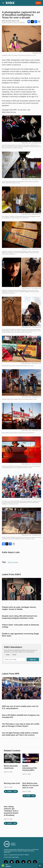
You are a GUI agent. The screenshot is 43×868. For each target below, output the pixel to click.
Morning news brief (12, 783)
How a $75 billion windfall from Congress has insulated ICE (21, 716)
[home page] (10, 3)
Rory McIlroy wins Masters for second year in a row (30, 785)
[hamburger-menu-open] (3, 3)
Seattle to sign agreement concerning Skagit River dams (20, 635)
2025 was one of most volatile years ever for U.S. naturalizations (20, 707)
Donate (38, 3)
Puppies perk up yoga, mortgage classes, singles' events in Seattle (19, 608)
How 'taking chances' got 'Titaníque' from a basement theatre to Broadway (11, 811)
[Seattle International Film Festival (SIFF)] (31, 758)
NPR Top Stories (13, 562)
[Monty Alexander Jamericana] (12, 758)
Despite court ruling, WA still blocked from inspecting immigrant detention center (20, 617)
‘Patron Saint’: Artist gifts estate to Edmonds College (20, 626)
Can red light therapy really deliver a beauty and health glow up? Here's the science (20, 734)
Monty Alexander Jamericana (11, 767)
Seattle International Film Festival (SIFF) (30, 768)
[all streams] (40, 866)
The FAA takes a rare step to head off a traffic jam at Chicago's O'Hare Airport (21, 725)
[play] (3, 866)
